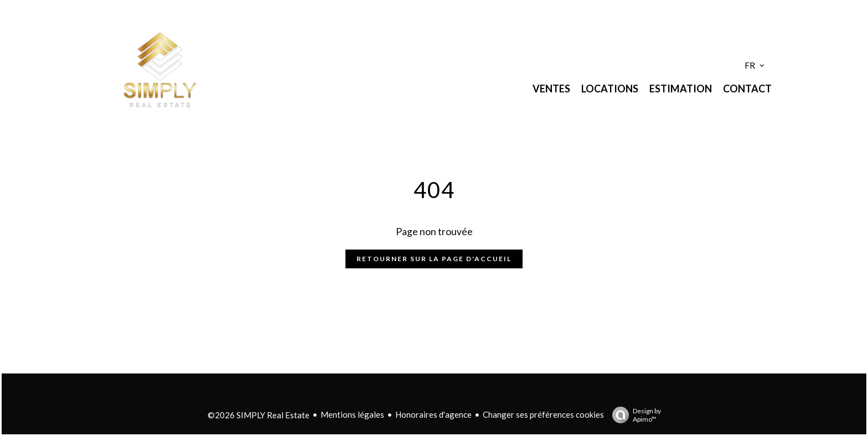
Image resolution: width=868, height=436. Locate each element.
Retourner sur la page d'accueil (434, 259)
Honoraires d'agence (433, 414)
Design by (634, 415)
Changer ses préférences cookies (543, 414)
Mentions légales (352, 414)
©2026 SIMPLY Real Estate (259, 415)
